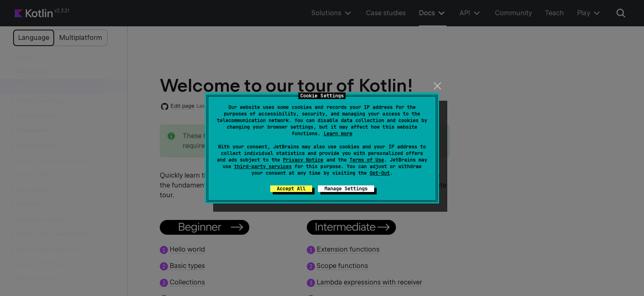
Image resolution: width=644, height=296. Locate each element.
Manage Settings (346, 189)
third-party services (263, 166)
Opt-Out (380, 173)
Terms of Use (367, 160)
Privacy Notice (303, 160)
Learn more (338, 134)
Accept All (291, 189)
